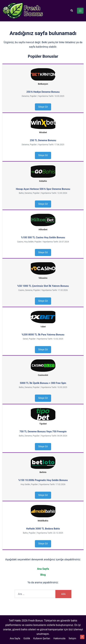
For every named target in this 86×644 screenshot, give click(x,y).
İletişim (72, 638)
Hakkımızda (59, 638)
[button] (72, 11)
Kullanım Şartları (42, 638)
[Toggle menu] (80, 11)
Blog (43, 575)
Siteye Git (43, 107)
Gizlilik (27, 638)
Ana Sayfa (43, 569)
